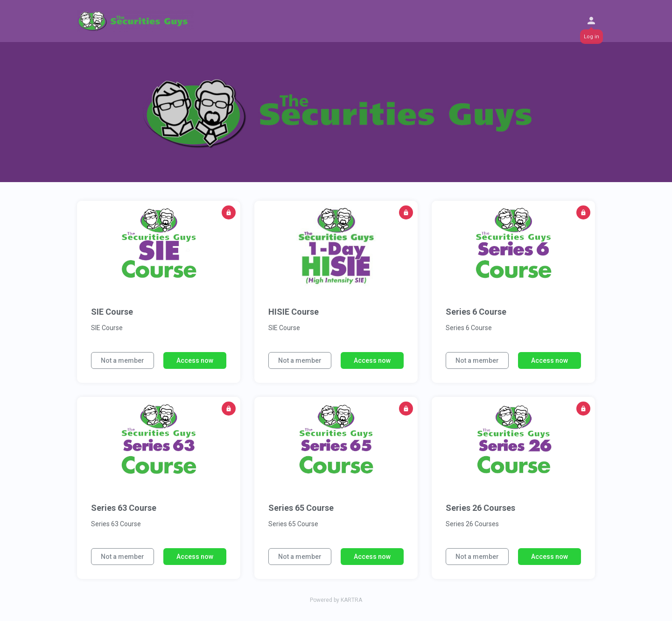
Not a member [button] (122, 360)
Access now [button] (195, 360)
